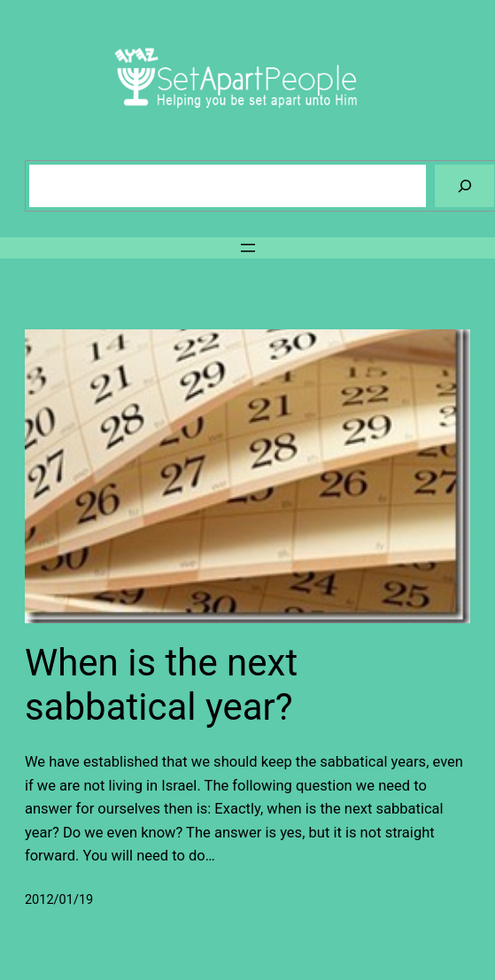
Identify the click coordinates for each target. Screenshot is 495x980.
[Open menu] (248, 248)
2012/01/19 (59, 900)
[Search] (464, 185)
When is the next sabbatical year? (161, 685)
